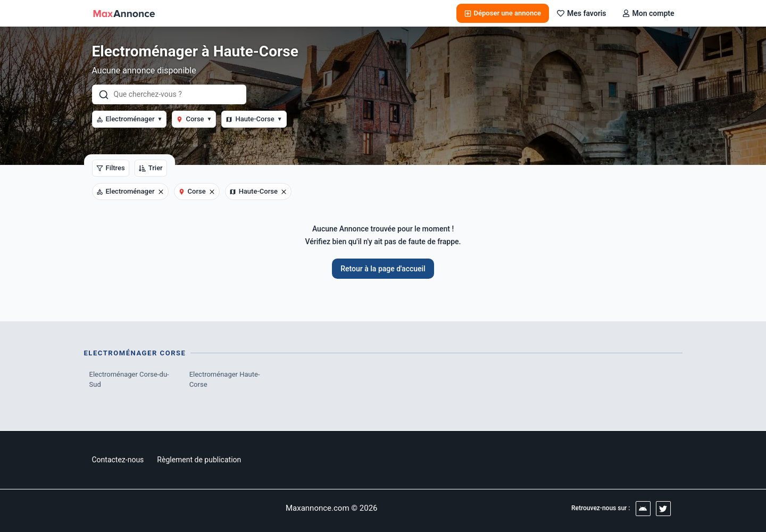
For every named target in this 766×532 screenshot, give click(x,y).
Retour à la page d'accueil (383, 269)
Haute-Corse (254, 119)
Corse (194, 119)
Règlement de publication (199, 460)
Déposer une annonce (503, 13)
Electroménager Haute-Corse (225, 380)
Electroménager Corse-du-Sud (129, 380)
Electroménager (130, 119)
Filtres (111, 168)
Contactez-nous (118, 460)
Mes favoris (582, 13)
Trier (151, 168)
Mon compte (648, 13)
